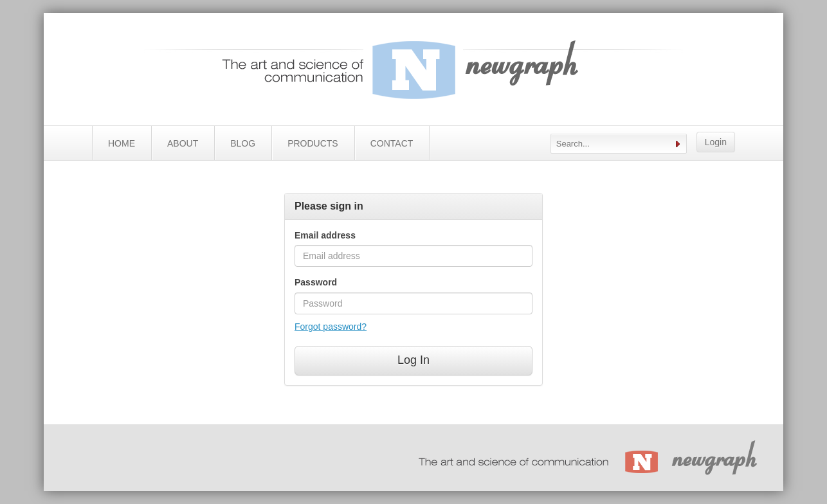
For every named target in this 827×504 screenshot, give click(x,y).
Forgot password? (331, 327)
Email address (325, 235)
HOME (122, 143)
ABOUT (183, 143)
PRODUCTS (313, 143)
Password (316, 282)
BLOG (243, 143)
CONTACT (392, 143)
